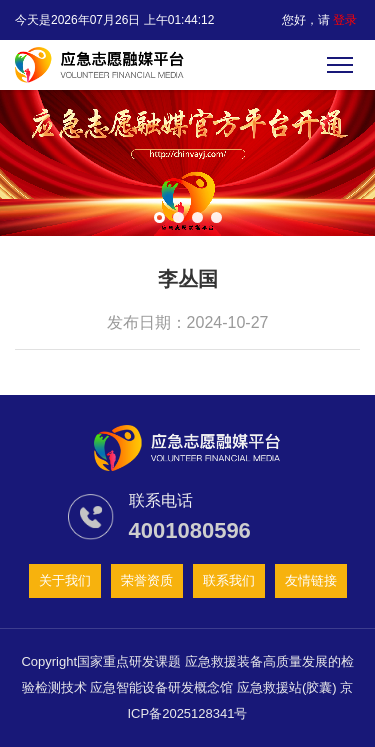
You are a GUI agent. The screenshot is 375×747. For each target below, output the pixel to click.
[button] (159, 217)
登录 (345, 20)
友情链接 (311, 580)
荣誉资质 (147, 580)
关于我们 (65, 580)
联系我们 (229, 580)
